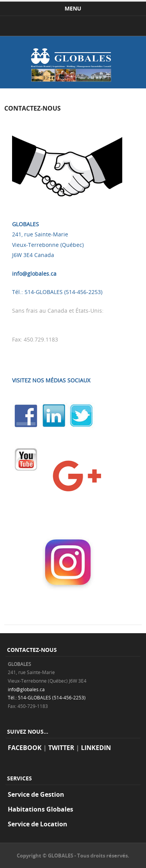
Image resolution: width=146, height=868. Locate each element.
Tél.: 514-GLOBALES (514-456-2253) (57, 292)
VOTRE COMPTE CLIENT (42, 358)
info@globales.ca (34, 274)
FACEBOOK (25, 748)
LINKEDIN (96, 748)
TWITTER (61, 748)
